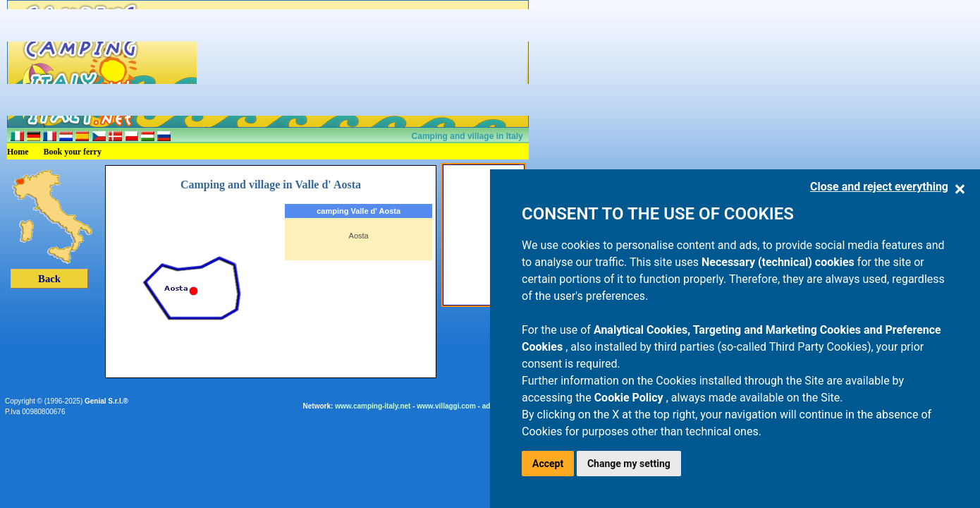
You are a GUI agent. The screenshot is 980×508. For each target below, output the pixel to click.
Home (18, 152)
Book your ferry (73, 152)
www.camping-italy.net (373, 406)
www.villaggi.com (446, 406)
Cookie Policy (630, 398)
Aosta (359, 236)
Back (49, 279)
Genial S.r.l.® (106, 401)
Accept (548, 464)
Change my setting (629, 464)
